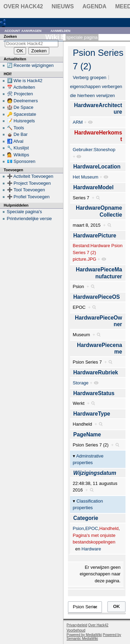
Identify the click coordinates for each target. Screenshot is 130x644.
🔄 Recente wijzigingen (30, 65)
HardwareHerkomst (98, 136)
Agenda (94, 6)
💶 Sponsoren (21, 161)
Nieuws (63, 6)
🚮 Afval (15, 141)
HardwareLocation (97, 167)
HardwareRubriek (96, 372)
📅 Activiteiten (21, 87)
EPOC (92, 528)
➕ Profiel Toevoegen (28, 197)
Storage (81, 383)
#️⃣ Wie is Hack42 (25, 81)
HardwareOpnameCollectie (99, 211)
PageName (87, 434)
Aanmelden (61, 30)
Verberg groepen (90, 77)
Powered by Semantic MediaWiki (94, 637)
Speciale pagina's (25, 212)
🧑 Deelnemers (23, 101)
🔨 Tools (16, 128)
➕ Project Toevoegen (29, 183)
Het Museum (86, 177)
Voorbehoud (76, 630)
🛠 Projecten (20, 94)
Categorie (86, 518)
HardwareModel (93, 187)
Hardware (91, 549)
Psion (79, 528)
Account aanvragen (23, 30)
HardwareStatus (94, 393)
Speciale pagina (82, 37)
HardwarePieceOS (96, 297)
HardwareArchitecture (98, 109)
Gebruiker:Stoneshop (94, 150)
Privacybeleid (77, 625)
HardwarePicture (95, 236)
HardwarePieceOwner (98, 321)
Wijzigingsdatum (95, 473)
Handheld (109, 528)
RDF (14, 22)
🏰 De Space (20, 107)
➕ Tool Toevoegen (26, 190)
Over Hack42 (23, 6)
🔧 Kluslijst (18, 148)
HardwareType (92, 414)
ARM (78, 122)
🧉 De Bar (17, 134)
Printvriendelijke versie (29, 219)
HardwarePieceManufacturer (99, 273)
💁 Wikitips (18, 155)
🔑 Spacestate (22, 114)
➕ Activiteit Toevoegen (30, 176)
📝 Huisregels (21, 121)
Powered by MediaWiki (84, 635)
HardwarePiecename (99, 349)
